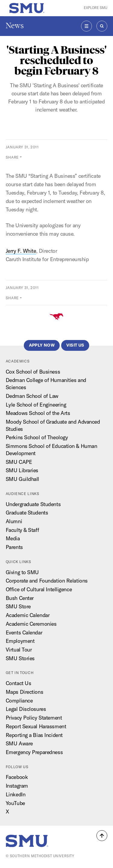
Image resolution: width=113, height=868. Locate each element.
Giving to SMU (22, 572)
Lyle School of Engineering (36, 405)
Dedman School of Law (32, 396)
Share (12, 157)
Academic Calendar (28, 615)
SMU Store (18, 606)
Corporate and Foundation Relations (47, 581)
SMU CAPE (19, 462)
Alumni (14, 521)
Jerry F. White (21, 251)
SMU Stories (20, 658)
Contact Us (19, 683)
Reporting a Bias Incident (34, 735)
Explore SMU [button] (96, 8)
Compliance (19, 701)
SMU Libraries (22, 470)
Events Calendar (24, 632)
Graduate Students (27, 513)
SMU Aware (19, 743)
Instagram (17, 786)
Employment (20, 641)
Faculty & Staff (22, 530)
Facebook (17, 777)
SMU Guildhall (22, 479)
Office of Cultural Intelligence (39, 589)
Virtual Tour (19, 650)
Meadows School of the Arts (38, 413)
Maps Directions (24, 692)
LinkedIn (16, 794)
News (15, 26)
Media (13, 538)
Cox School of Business (33, 372)
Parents (14, 547)
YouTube (15, 803)
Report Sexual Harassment (36, 726)
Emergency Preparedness (34, 752)
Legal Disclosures (26, 709)
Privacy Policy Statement (34, 718)
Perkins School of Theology (37, 437)
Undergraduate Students (33, 504)
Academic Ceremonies (31, 624)
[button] (102, 836)
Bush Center (20, 598)
